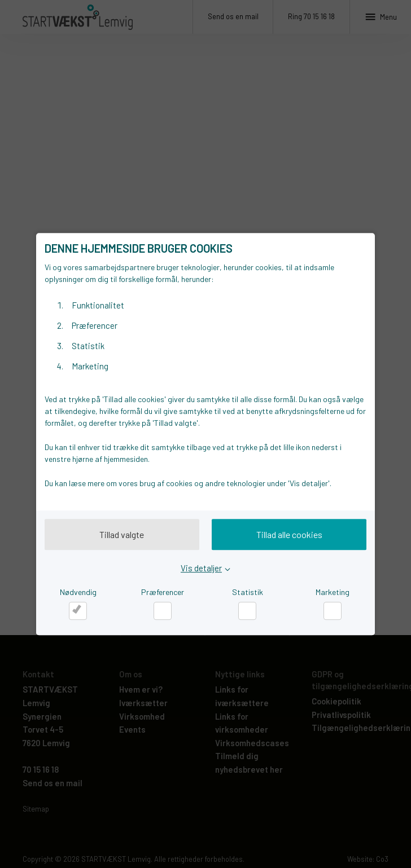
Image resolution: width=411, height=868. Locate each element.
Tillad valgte (122, 534)
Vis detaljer (201, 568)
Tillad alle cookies (289, 534)
